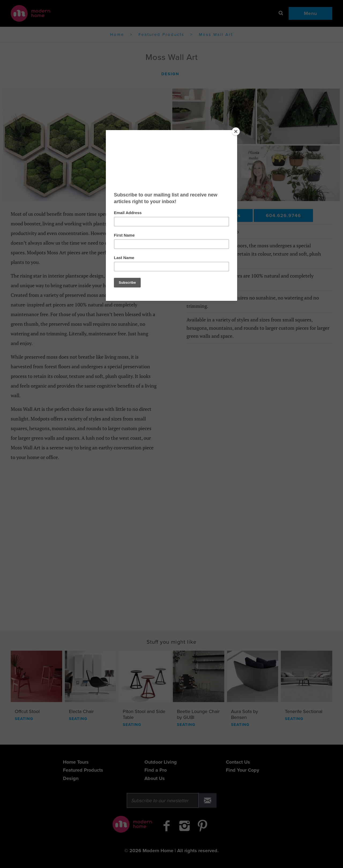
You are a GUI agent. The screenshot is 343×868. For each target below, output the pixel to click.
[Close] (236, 131)
